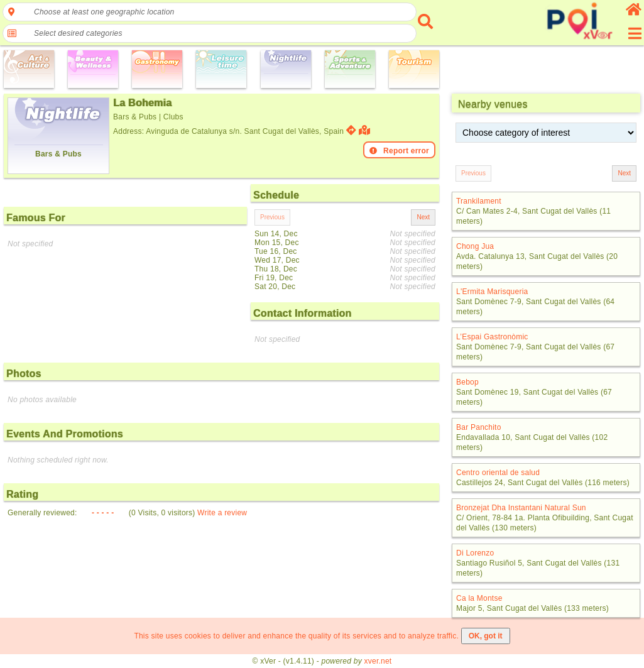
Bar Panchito (479, 427)
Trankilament (479, 201)
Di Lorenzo (475, 553)
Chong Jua (475, 246)
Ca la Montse (479, 598)
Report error (399, 151)
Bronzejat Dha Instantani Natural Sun (521, 508)
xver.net (378, 661)
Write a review (222, 513)
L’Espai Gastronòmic (492, 337)
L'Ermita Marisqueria (492, 292)
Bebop (467, 382)
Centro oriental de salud (498, 473)
